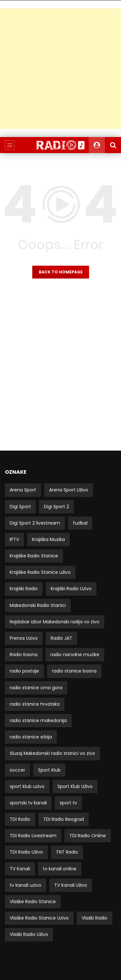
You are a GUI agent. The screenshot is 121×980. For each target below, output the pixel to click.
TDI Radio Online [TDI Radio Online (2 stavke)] (88, 836)
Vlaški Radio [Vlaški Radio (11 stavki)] (95, 918)
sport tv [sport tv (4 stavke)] (68, 803)
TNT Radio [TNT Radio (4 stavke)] (67, 852)
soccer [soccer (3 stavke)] (17, 770)
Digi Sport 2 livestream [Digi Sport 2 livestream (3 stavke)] (35, 523)
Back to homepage (61, 272)
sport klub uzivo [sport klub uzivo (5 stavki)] (27, 786)
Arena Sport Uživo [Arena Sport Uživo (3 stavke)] (69, 490)
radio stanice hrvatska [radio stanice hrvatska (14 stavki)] (35, 704)
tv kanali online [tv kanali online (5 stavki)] (60, 869)
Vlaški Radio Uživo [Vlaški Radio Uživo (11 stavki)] (29, 934)
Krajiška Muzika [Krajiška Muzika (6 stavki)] (48, 539)
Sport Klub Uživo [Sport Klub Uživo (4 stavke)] (75, 786)
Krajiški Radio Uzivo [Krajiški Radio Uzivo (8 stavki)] (71, 589)
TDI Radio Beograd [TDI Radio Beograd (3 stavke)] (64, 819)
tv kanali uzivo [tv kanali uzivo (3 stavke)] (25, 885)
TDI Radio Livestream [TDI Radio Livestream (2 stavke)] (33, 836)
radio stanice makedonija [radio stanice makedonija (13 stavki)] (38, 720)
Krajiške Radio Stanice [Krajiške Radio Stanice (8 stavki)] (34, 556)
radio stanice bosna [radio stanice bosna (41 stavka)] (74, 671)
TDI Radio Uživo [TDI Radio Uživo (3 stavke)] (26, 852)
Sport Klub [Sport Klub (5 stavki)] (49, 770)
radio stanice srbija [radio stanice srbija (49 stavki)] (31, 737)
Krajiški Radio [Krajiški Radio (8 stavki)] (24, 589)
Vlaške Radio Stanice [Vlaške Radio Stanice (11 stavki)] (33, 902)
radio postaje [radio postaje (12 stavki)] (24, 671)
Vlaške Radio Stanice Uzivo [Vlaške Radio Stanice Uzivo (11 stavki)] (39, 918)
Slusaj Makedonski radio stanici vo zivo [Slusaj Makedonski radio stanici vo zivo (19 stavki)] (52, 753)
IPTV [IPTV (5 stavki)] (14, 539)
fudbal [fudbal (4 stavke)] (80, 523)
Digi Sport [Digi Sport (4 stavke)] (20, 507)
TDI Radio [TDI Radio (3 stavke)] (20, 819)
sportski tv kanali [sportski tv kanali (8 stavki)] (28, 803)
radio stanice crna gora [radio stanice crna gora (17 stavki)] (36, 688)
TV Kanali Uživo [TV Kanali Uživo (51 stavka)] (71, 885)
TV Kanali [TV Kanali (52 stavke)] (20, 869)
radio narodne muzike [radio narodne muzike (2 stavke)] (75, 655)
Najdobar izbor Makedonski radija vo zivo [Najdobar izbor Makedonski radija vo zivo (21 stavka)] (55, 622)
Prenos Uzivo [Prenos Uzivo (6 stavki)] (24, 638)
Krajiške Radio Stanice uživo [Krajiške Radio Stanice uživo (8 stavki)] (40, 572)
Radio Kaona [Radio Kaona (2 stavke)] (24, 655)
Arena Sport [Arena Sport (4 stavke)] (23, 490)
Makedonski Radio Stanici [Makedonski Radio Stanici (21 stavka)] (38, 605)
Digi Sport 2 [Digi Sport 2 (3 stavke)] (56, 507)
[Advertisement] (60, 69)
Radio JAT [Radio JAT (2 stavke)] (61, 638)
